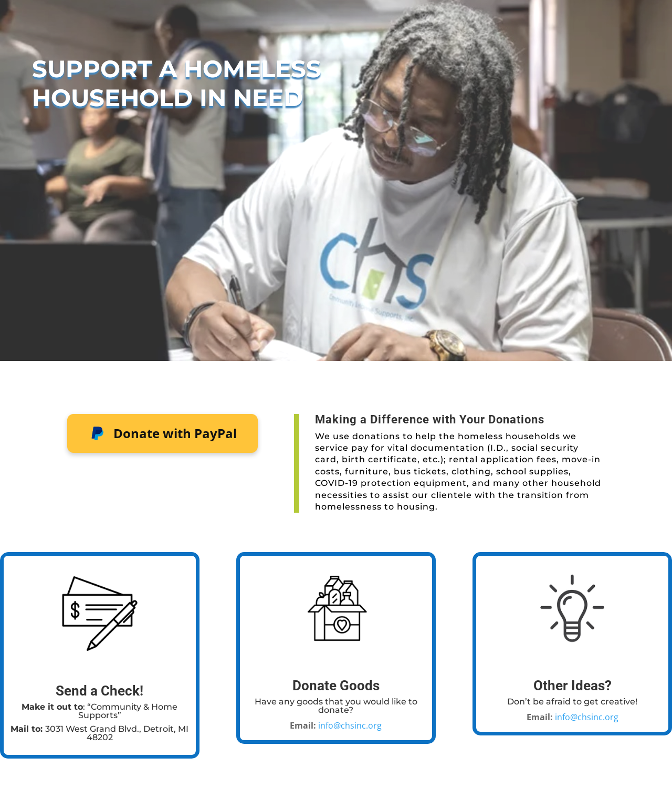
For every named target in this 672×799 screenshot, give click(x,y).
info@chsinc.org (350, 725)
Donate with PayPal (162, 433)
